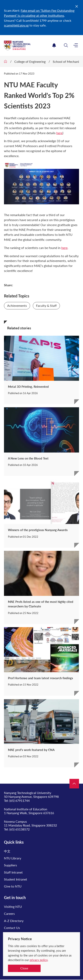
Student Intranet (16, 879)
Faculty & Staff (46, 306)
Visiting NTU (13, 907)
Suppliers (10, 865)
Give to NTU (13, 886)
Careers (9, 914)
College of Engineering (30, 61)
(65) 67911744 (20, 800)
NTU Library (13, 858)
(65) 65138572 (20, 829)
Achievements (17, 306)
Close (24, 968)
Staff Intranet (13, 872)
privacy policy (39, 960)
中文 (7, 851)
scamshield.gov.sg (16, 25)
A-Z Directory (14, 921)
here (59, 133)
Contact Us (12, 928)
